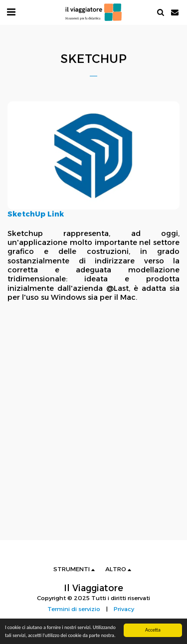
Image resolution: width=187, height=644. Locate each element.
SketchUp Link (36, 214)
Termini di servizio (74, 609)
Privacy (124, 609)
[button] (11, 12)
